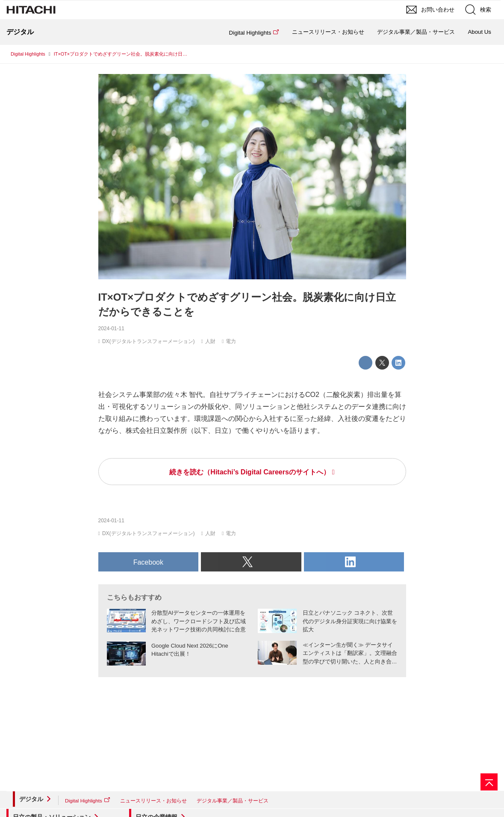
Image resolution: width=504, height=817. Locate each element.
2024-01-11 (111, 329)
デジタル (31, 799)
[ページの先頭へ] (489, 782)
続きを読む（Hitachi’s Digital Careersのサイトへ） (249, 472)
